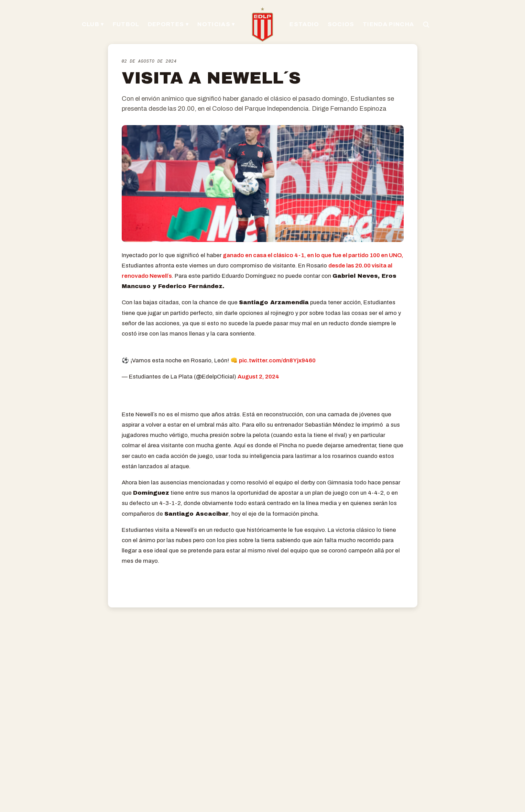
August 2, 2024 (258, 377)
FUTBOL (126, 24)
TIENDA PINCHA (388, 24)
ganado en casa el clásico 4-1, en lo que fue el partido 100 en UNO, (313, 255)
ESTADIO (304, 24)
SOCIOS (341, 24)
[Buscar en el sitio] (426, 24)
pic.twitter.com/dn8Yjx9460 (277, 360)
